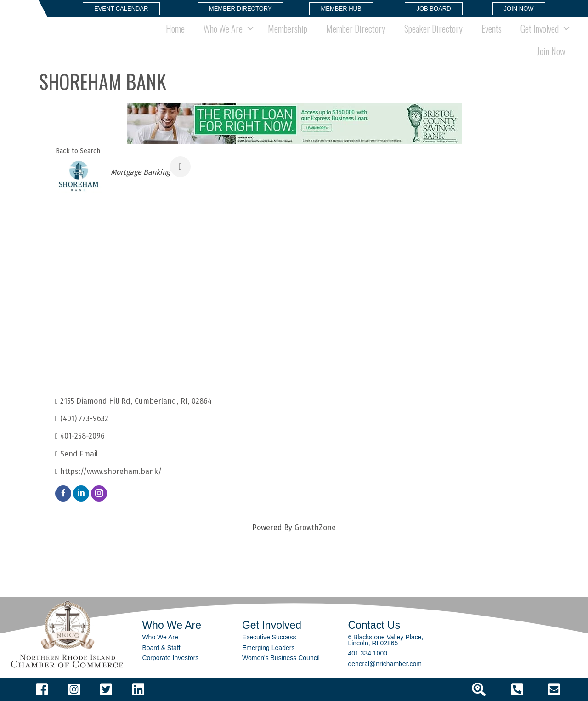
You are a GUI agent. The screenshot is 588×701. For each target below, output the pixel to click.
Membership (288, 28)
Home (175, 28)
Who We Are (223, 28)
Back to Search (78, 151)
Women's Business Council (281, 658)
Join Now (551, 51)
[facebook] (63, 493)
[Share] (180, 167)
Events (492, 28)
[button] (121, 9)
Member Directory (356, 28)
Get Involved (540, 28)
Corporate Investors (170, 658)
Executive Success (269, 637)
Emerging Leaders (268, 648)
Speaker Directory (433, 28)
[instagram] (99, 493)
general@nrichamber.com (385, 664)
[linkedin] (81, 493)
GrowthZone (315, 527)
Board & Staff (161, 648)
